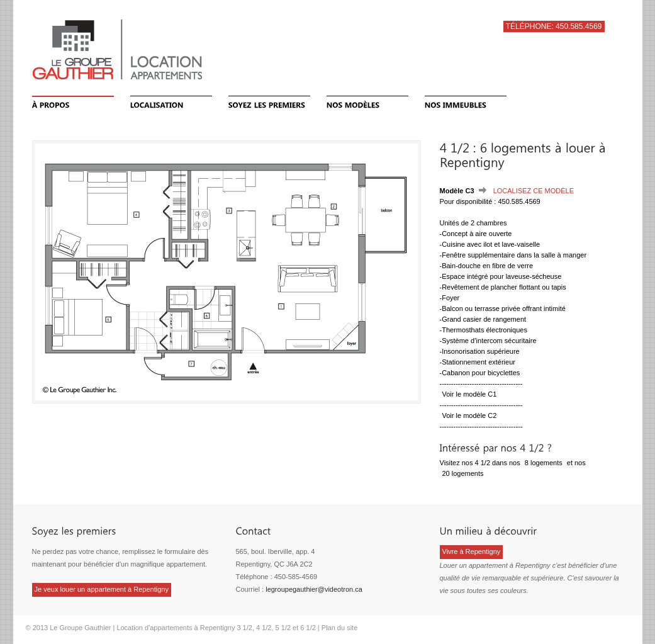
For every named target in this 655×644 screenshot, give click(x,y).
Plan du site (339, 628)
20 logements (463, 473)
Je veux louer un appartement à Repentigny (102, 589)
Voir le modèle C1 (470, 394)
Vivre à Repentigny (472, 551)
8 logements (544, 463)
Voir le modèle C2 (470, 415)
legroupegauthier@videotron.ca (314, 589)
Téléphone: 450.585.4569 (554, 26)
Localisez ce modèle (534, 191)
